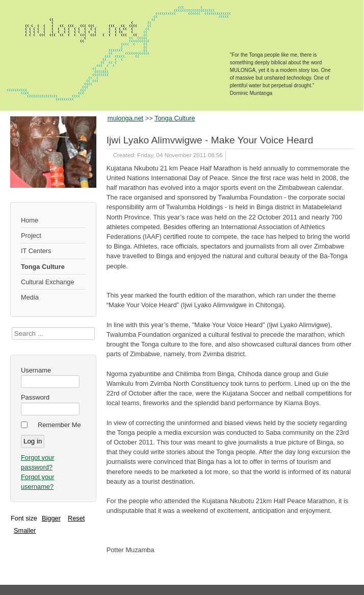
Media (30, 297)
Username (36, 370)
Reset (76, 518)
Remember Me (59, 425)
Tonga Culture (43, 267)
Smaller (25, 530)
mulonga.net (125, 118)
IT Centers (36, 251)
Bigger (51, 518)
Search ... (12, 327)
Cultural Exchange (48, 282)
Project (31, 235)
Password (35, 397)
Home (30, 220)
